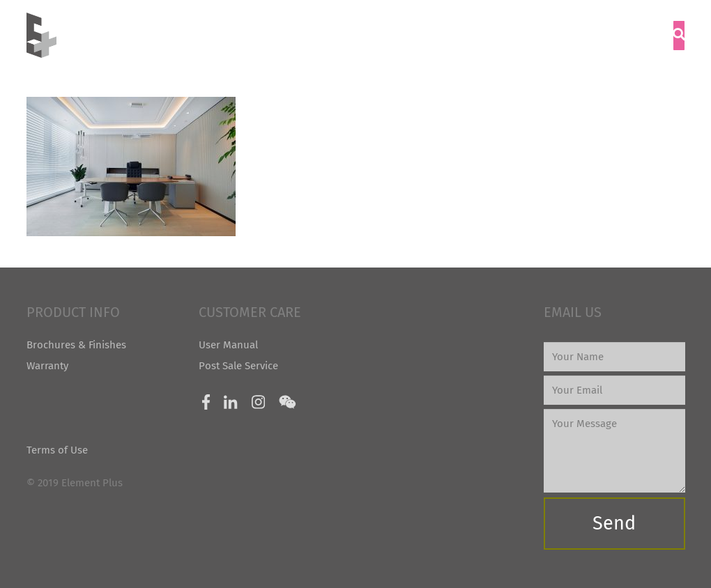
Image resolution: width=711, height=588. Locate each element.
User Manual (228, 345)
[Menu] (649, 36)
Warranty (47, 366)
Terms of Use (57, 450)
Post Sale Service (238, 366)
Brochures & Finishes (76, 345)
